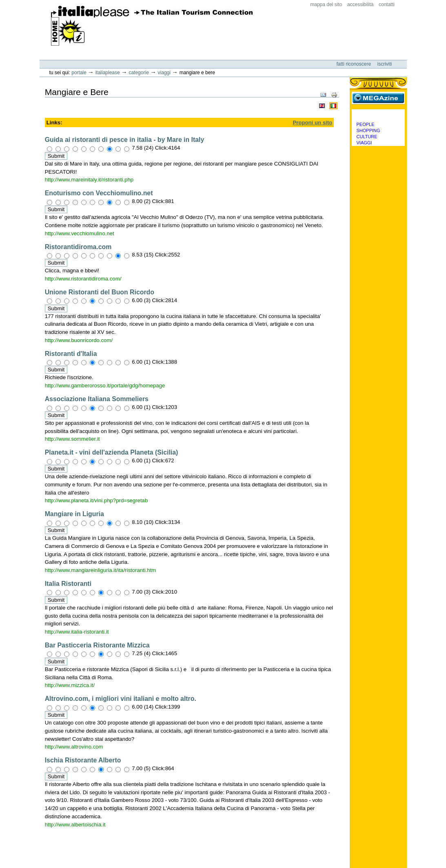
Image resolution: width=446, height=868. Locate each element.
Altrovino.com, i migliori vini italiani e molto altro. (121, 699)
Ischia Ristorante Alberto (83, 760)
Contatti (387, 4)
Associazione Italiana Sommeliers (97, 399)
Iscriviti (385, 64)
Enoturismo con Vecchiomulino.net (99, 193)
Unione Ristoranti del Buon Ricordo (100, 292)
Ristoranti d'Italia (71, 354)
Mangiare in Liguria (74, 514)
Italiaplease (108, 73)
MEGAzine (378, 98)
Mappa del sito (326, 4)
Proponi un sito (312, 123)
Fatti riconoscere (354, 64)
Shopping (368, 130)
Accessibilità (361, 4)
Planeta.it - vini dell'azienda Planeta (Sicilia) (112, 452)
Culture (367, 137)
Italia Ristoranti (68, 584)
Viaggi (164, 73)
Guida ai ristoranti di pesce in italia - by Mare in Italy (125, 140)
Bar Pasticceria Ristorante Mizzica (97, 645)
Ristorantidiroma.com (78, 247)
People (366, 124)
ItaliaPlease (152, 26)
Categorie (139, 73)
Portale (79, 73)
